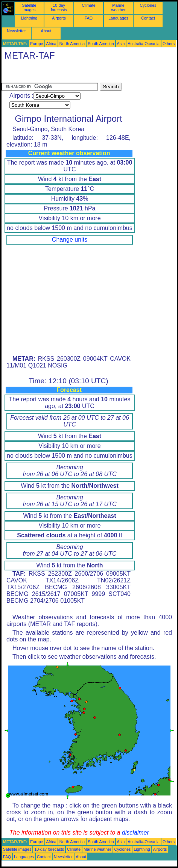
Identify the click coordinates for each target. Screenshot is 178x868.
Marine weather (119, 8)
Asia (121, 44)
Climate (88, 5)
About (46, 31)
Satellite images (29, 8)
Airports (59, 18)
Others (169, 44)
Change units (70, 240)
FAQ (89, 18)
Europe (37, 44)
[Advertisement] (62, 73)
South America (101, 44)
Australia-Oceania (144, 44)
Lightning (29, 18)
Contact (148, 18)
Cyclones (148, 5)
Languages (118, 18)
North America (72, 44)
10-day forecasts (59, 8)
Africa (51, 44)
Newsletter (16, 31)
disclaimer (135, 832)
